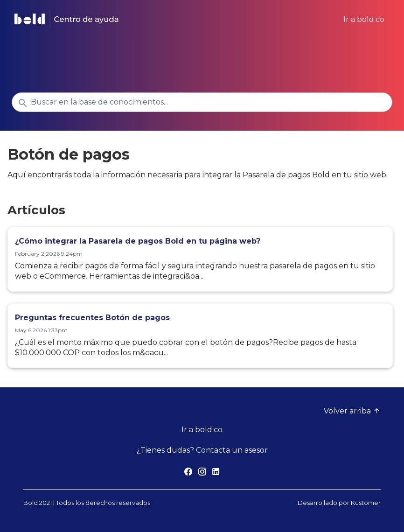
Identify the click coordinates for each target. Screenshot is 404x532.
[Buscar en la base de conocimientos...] (202, 102)
